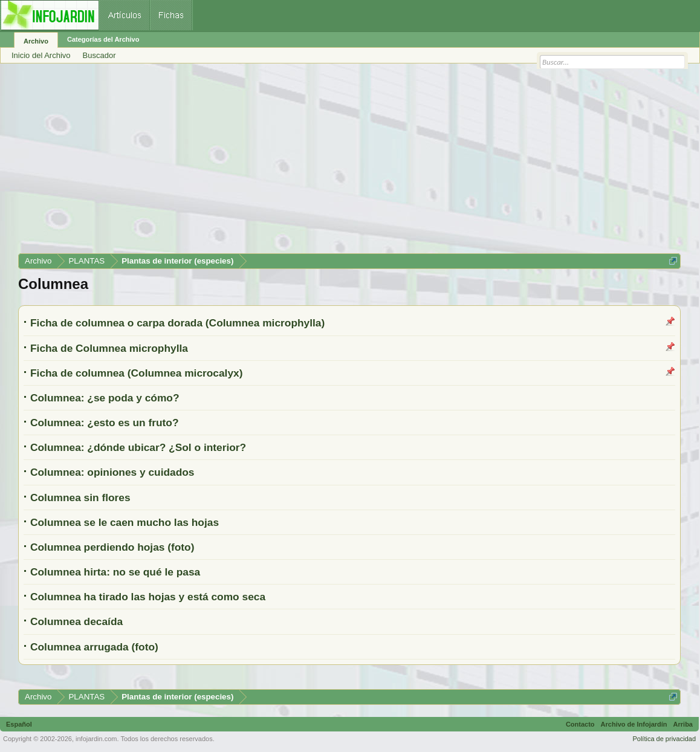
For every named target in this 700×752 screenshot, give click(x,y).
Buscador (99, 55)
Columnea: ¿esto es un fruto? (105, 423)
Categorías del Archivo (103, 39)
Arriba (683, 724)
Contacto (580, 724)
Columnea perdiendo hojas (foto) (112, 547)
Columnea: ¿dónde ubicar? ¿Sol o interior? (138, 447)
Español (19, 724)
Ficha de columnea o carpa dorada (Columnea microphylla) (177, 323)
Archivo (36, 41)
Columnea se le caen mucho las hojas (125, 522)
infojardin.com (96, 739)
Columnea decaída (76, 621)
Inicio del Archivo (41, 55)
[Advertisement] (349, 163)
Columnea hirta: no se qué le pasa (115, 572)
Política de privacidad (664, 739)
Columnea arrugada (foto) (94, 647)
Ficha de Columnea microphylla (109, 348)
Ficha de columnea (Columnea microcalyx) (136, 373)
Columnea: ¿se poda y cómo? (105, 398)
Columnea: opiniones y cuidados (112, 472)
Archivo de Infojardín (634, 724)
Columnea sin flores (80, 498)
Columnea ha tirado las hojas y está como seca (148, 597)
